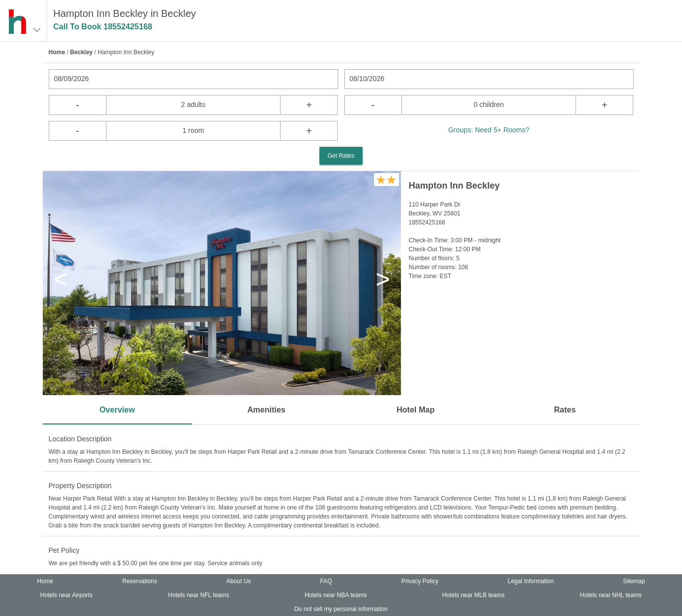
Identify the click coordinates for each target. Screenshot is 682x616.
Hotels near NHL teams (611, 595)
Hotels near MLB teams (473, 595)
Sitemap (634, 581)
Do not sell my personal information (341, 609)
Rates (565, 410)
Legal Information (531, 581)
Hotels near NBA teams (336, 595)
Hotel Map (415, 410)
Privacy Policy (420, 581)
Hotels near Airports (66, 595)
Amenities (266, 410)
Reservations (140, 581)
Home (57, 52)
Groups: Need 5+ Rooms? (489, 130)
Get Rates (341, 156)
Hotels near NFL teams (199, 595)
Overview (117, 410)
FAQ (326, 581)
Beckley (81, 52)
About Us (239, 581)
